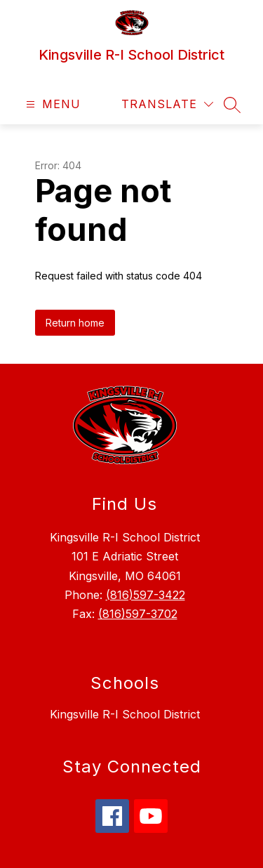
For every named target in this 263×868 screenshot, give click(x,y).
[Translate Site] (167, 104)
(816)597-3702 (138, 614)
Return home (75, 323)
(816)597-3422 (146, 595)
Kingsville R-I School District (125, 714)
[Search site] (232, 105)
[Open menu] (52, 104)
